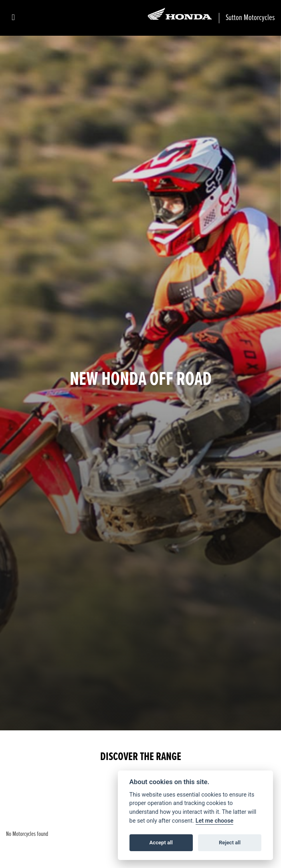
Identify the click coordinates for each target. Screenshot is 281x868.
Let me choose (215, 821)
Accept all (161, 843)
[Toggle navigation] (13, 18)
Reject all (230, 843)
